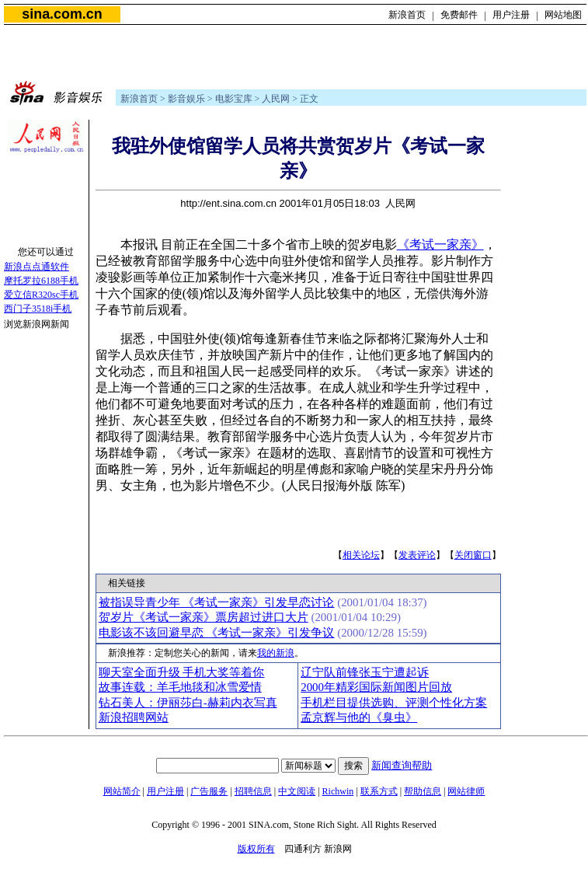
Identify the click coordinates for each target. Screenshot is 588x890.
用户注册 (511, 15)
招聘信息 (253, 791)
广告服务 (209, 791)
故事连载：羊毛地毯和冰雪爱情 (180, 687)
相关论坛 (361, 555)
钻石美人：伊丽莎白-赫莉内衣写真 (188, 703)
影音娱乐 (186, 99)
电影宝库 (234, 99)
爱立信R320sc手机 (41, 295)
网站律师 (466, 791)
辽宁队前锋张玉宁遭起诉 (365, 672)
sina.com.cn (62, 14)
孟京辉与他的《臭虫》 (359, 717)
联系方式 (379, 791)
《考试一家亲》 (440, 244)
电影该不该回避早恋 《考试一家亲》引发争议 (217, 633)
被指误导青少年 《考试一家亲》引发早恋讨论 (217, 602)
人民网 (276, 99)
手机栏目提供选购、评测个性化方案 (394, 703)
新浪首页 (407, 15)
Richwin (338, 791)
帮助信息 (423, 791)
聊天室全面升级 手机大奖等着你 (182, 672)
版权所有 (256, 849)
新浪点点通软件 (37, 267)
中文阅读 (297, 791)
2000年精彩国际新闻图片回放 (376, 687)
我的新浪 (276, 653)
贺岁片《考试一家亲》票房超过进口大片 (204, 617)
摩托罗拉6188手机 (41, 281)
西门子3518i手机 (38, 309)
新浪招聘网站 (134, 717)
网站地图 (563, 15)
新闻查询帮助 (402, 765)
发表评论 (417, 555)
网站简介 (122, 791)
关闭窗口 (473, 555)
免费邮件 (459, 15)
